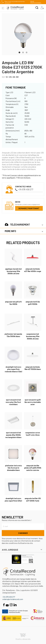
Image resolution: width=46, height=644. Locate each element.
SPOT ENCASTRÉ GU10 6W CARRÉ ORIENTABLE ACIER (33, 402)
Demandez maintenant (29, 208)
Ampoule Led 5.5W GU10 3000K (33, 303)
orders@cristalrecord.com (13, 599)
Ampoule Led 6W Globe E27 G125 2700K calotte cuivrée (33, 468)
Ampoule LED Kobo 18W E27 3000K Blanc (33, 368)
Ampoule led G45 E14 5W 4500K (13, 303)
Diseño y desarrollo (23, 637)
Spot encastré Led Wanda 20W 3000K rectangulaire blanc (13, 435)
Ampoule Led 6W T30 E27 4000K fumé (33, 500)
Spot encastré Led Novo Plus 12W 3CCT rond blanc (13, 402)
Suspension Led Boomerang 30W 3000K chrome (33, 336)
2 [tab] (23, 52)
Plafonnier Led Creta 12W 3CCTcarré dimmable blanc (13, 468)
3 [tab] (27, 52)
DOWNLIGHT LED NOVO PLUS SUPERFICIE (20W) (13, 500)
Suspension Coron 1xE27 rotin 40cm (33, 434)
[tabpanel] (23, 34)
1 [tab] (19, 52)
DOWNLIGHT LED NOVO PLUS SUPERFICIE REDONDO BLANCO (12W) (13, 369)
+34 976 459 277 (24, 189)
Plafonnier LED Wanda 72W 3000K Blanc (13, 335)
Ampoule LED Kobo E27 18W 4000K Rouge (33, 270)
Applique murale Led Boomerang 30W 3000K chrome (13, 271)
